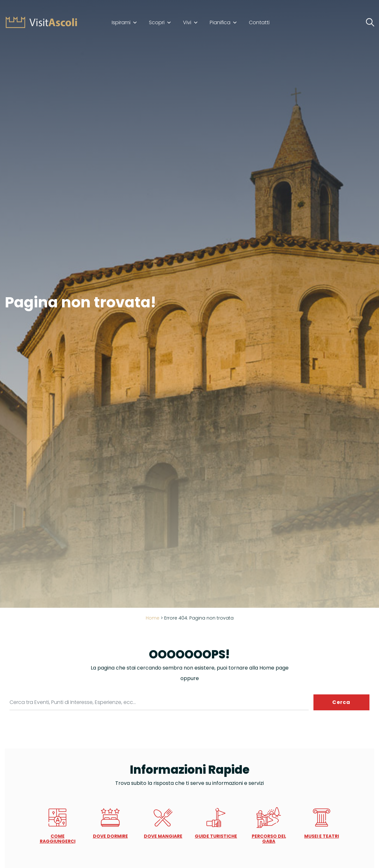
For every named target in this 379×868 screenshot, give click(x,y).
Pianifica (224, 23)
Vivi (191, 23)
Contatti (259, 23)
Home (153, 618)
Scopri (160, 23)
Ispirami (125, 23)
